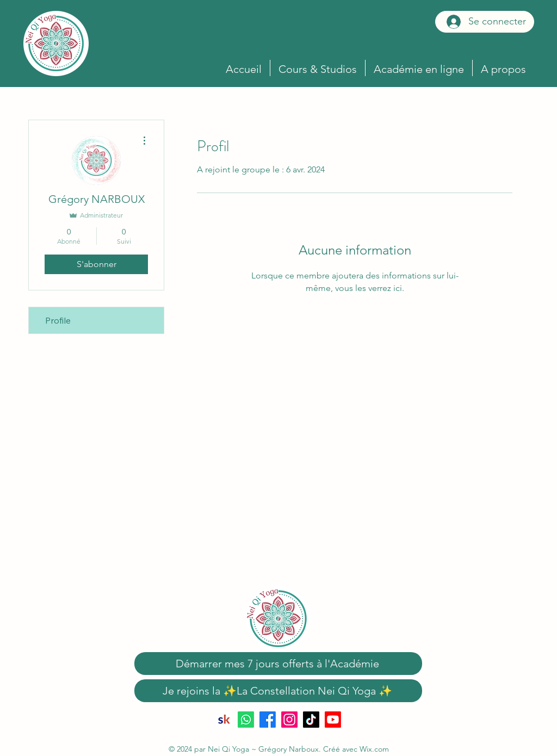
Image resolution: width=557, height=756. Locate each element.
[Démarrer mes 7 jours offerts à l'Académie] (278, 664)
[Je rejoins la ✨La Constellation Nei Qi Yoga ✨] (278, 691)
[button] (419, 68)
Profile (58, 320)
